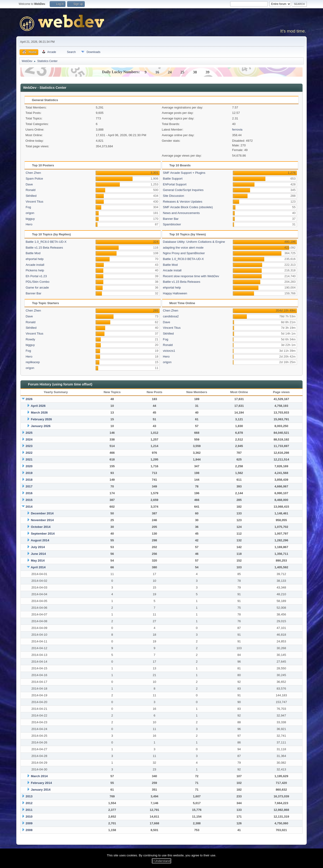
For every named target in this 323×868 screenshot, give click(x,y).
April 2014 (38, 567)
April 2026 (38, 406)
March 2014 (39, 776)
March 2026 (39, 413)
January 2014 (41, 790)
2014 (29, 507)
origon (30, 213)
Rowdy (30, 339)
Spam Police (34, 179)
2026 (29, 399)
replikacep (33, 362)
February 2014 (41, 783)
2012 (29, 803)
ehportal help (34, 259)
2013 (29, 796)
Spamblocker (172, 224)
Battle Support (173, 179)
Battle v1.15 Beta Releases (44, 248)
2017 (29, 486)
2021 (29, 459)
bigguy (30, 219)
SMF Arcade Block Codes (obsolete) (188, 207)
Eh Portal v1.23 (36, 276)
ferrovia (237, 130)
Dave (29, 184)
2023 (29, 446)
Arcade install (35, 265)
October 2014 (41, 527)
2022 (29, 453)
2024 (29, 439)
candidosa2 (171, 316)
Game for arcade (37, 288)
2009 (29, 823)
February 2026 (41, 419)
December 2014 (42, 513)
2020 (29, 466)
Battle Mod (33, 253)
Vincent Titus (34, 202)
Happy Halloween (175, 293)
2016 (29, 493)
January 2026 (41, 426)
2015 (29, 500)
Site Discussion (174, 196)
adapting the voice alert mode (183, 248)
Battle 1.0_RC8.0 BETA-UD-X (46, 242)
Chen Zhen (33, 173)
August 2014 (40, 540)
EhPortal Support (175, 184)
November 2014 (42, 520)
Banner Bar (171, 219)
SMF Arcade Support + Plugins (184, 173)
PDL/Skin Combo (37, 282)
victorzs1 (169, 351)
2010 (29, 817)
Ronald (30, 190)
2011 (29, 810)
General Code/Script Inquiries (183, 190)
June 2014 (38, 554)
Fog (28, 207)
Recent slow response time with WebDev (191, 276)
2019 (29, 473)
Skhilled (31, 196)
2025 (29, 433)
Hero (29, 224)
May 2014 (38, 561)
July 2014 (38, 547)
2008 (29, 830)
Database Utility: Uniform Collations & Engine (194, 242)
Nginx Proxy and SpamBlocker (184, 253)
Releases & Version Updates (183, 202)
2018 (29, 480)
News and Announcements (181, 213)
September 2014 (43, 534)
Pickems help (35, 270)
